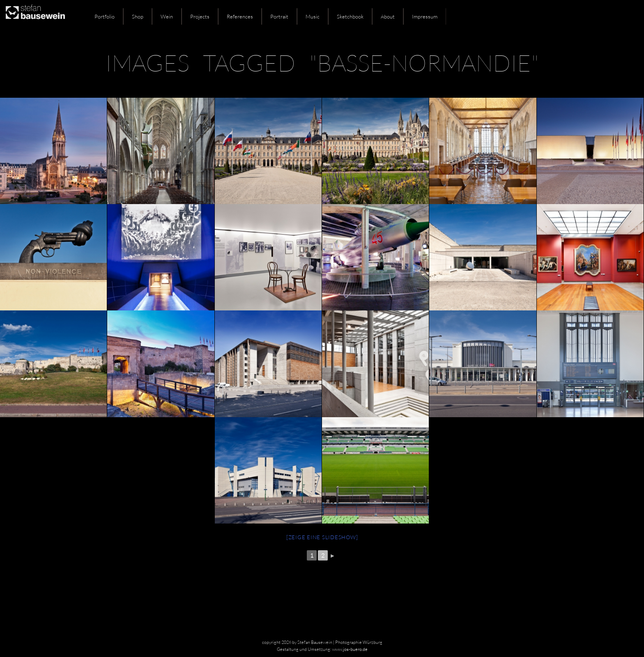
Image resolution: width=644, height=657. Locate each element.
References (240, 16)
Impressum (425, 16)
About (388, 16)
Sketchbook (350, 16)
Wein (167, 16)
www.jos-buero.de (350, 649)
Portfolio (105, 16)
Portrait (279, 16)
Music (313, 16)
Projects (200, 16)
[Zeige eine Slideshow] (322, 537)
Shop (138, 16)
